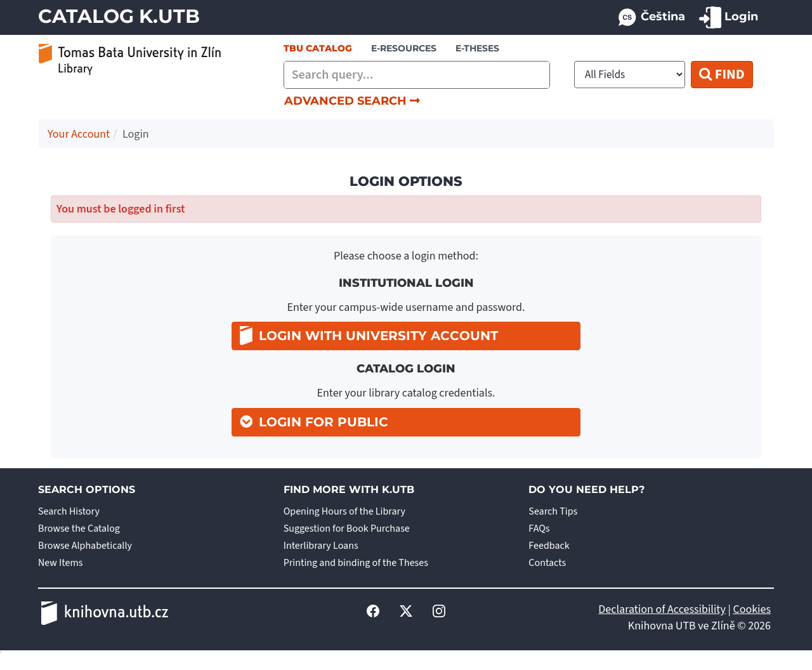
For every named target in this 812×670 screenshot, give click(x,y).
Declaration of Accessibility (662, 609)
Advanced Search (352, 101)
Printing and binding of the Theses (356, 563)
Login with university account (369, 335)
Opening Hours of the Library (344, 511)
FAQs (539, 529)
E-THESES (477, 48)
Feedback (549, 546)
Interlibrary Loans (321, 546)
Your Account (79, 134)
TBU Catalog (318, 48)
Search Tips (553, 511)
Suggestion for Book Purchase (347, 529)
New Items (60, 563)
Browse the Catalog (79, 529)
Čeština (651, 17)
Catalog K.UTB (119, 16)
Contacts (547, 563)
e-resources (404, 48)
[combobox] (417, 75)
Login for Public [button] (324, 422)
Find (722, 74)
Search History (69, 511)
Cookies (752, 609)
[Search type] (630, 75)
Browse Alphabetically (85, 546)
